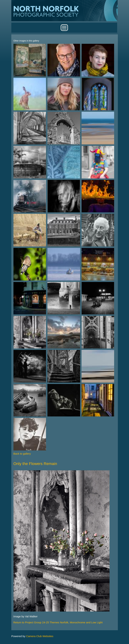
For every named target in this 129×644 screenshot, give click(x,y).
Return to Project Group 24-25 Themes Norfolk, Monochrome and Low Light (58, 622)
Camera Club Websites (40, 636)
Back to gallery (22, 454)
